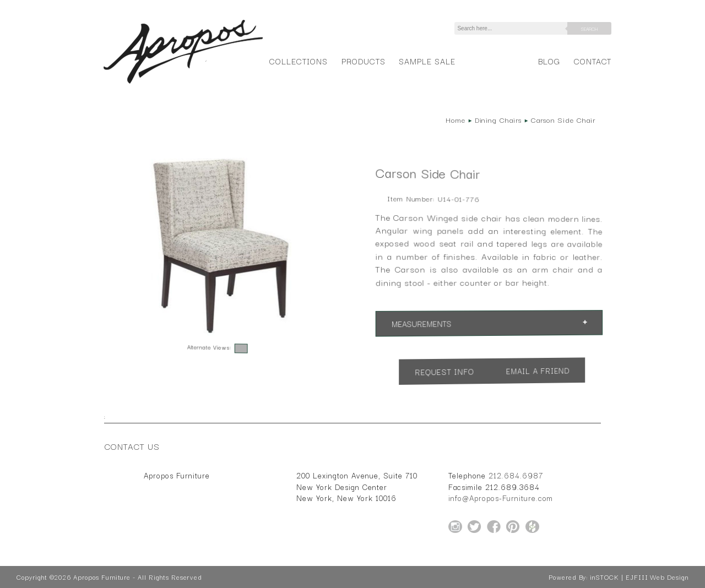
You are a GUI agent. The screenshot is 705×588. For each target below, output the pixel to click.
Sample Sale (427, 61)
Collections (298, 61)
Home (455, 119)
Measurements (422, 324)
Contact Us (132, 446)
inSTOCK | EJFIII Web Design (639, 577)
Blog (549, 61)
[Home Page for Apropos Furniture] (183, 84)
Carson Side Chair (563, 119)
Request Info (444, 371)
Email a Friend (538, 371)
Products (364, 61)
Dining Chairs (498, 119)
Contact (593, 61)
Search (589, 29)
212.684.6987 (516, 475)
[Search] (513, 28)
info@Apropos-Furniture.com (501, 498)
